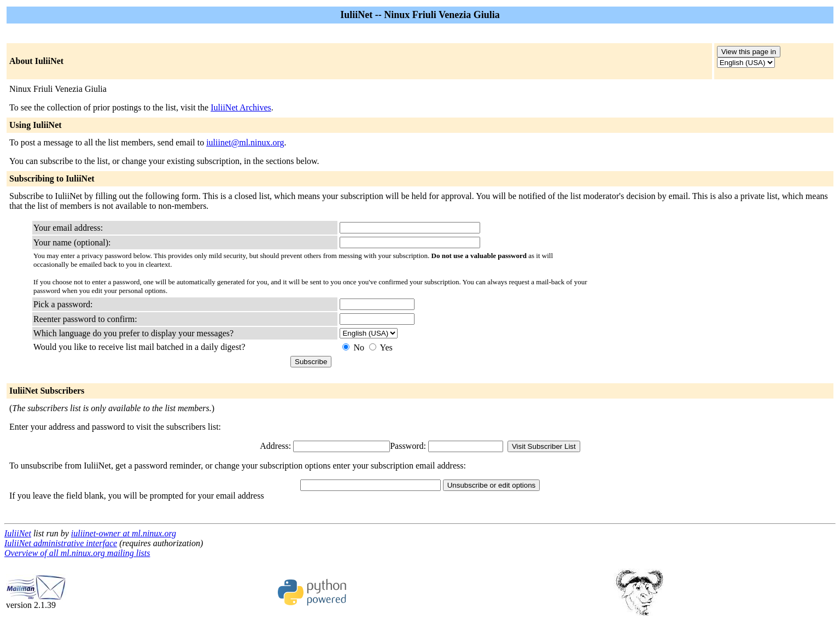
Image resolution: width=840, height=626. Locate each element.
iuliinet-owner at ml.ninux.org (124, 533)
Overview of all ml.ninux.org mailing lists (77, 553)
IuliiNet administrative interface (61, 543)
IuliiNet (18, 533)
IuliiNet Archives (241, 107)
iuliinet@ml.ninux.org (245, 142)
